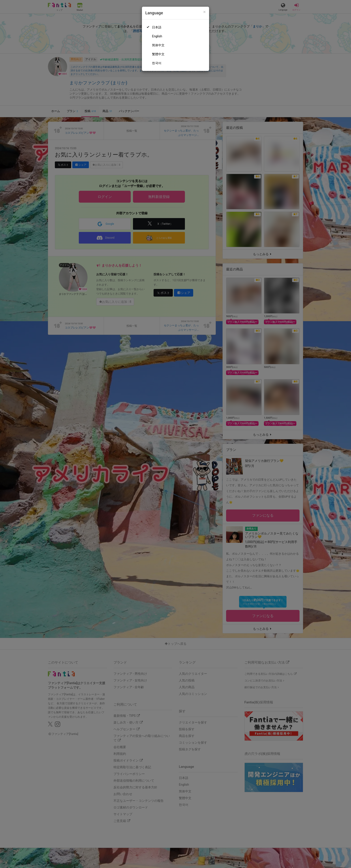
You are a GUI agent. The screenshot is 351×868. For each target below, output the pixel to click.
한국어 (157, 63)
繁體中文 (158, 54)
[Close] (204, 12)
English (157, 36)
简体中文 (158, 45)
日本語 (157, 27)
